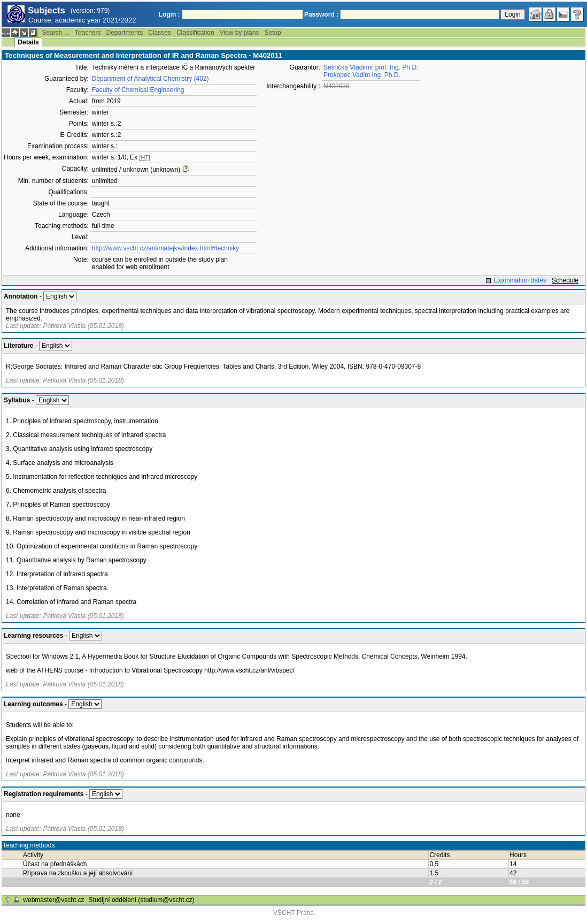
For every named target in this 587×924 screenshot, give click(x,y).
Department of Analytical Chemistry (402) (150, 79)
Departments (125, 33)
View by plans (240, 33)
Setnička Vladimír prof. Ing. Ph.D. (371, 67)
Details (28, 42)
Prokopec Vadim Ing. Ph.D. (362, 75)
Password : (321, 14)
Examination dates (520, 280)
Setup (272, 33)
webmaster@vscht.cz (53, 900)
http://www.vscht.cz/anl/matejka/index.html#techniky (165, 248)
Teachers (88, 33)
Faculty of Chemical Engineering (138, 90)
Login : (169, 14)
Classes (160, 33)
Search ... (55, 33)
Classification (195, 33)
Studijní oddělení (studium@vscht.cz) (142, 900)
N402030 (337, 86)
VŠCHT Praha (293, 913)
